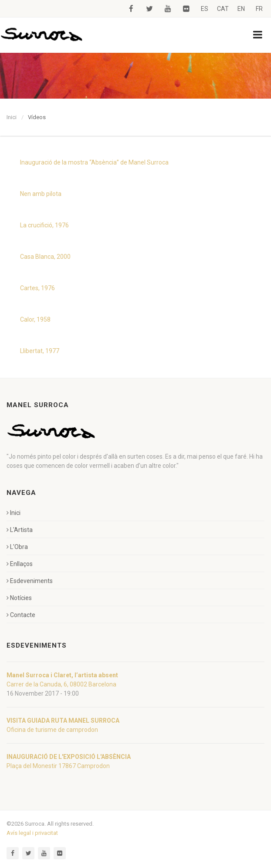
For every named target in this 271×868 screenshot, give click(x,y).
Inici (12, 117)
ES (205, 9)
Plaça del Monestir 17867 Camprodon (58, 766)
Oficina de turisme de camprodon (52, 730)
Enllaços (20, 564)
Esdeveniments (30, 581)
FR (259, 9)
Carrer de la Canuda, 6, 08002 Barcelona (61, 684)
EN (241, 9)
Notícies (19, 598)
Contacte (21, 615)
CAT (223, 9)
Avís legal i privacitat (32, 833)
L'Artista (20, 530)
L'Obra (17, 547)
